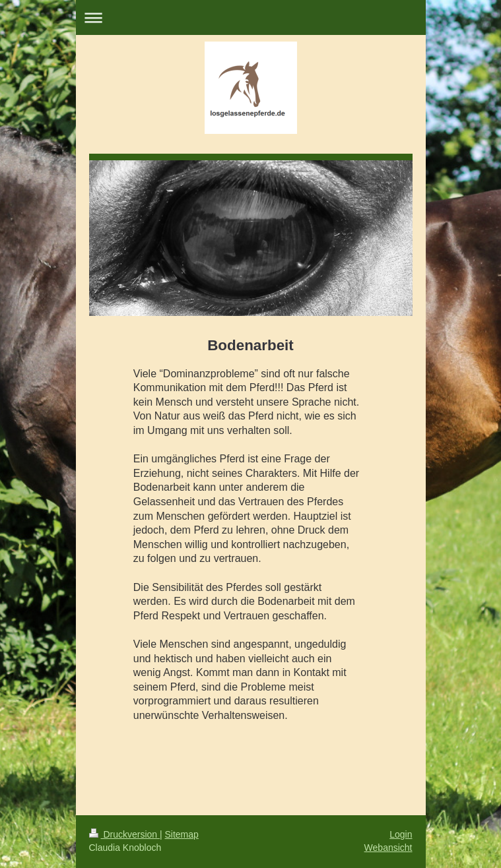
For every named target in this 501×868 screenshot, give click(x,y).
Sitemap (182, 834)
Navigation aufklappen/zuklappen (251, 17)
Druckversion (124, 834)
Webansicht (388, 848)
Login (401, 834)
